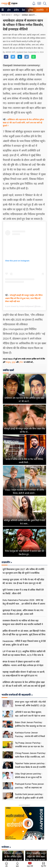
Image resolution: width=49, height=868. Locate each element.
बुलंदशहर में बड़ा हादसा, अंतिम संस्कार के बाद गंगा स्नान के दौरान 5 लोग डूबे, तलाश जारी (23, 612)
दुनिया (30, 10)
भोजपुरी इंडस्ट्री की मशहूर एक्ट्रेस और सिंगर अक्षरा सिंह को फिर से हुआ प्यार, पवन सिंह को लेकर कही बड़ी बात (24, 298)
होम (9, 10)
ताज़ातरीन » (7, 562)
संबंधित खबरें (8, 370)
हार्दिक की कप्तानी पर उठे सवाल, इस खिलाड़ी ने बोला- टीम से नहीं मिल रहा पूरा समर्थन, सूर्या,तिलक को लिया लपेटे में (24, 635)
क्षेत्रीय (16, 10)
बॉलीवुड (16, 15)
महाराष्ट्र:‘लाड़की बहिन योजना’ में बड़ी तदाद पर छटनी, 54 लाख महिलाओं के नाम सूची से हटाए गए (24, 674)
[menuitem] (9, 10)
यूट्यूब (14, 362)
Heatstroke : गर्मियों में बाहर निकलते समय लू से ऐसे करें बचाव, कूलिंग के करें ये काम (24, 643)
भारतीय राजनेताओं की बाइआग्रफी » (17, 695)
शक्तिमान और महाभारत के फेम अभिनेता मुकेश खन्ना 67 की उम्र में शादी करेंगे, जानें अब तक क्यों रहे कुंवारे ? (23, 122)
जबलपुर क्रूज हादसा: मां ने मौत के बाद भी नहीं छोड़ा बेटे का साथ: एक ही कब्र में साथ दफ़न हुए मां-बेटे (23, 581)
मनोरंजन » (6, 847)
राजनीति (39, 10)
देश (23, 10)
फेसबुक (8, 362)
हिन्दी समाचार (6, 15)
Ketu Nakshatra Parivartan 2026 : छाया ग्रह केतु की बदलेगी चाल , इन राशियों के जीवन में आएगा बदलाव (24, 604)
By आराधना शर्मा (9, 52)
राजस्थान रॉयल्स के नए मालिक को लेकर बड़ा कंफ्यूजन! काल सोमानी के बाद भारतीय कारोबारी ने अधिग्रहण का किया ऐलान (23, 624)
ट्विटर (21, 362)
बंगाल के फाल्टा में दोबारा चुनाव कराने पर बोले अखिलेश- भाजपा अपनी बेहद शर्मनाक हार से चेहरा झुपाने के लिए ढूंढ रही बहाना (23, 665)
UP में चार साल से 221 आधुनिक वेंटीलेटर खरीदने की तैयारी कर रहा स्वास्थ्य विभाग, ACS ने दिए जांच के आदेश (24, 655)
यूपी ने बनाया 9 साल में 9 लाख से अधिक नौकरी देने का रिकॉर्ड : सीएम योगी (23, 592)
